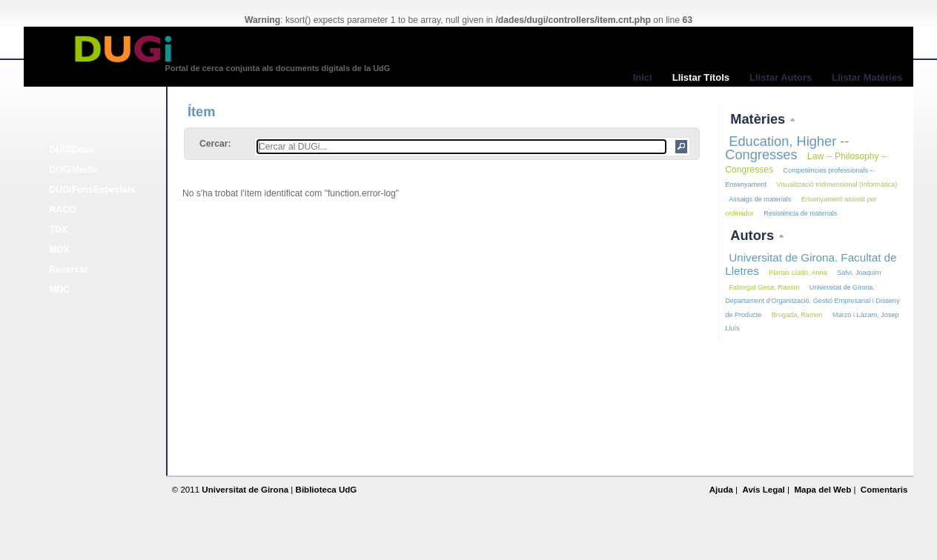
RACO (63, 210)
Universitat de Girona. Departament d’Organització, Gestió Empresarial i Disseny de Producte (812, 301)
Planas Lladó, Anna (798, 273)
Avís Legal (763, 490)
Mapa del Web (822, 490)
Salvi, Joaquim (859, 273)
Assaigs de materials (760, 199)
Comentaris (884, 490)
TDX (59, 230)
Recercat (69, 270)
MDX (60, 250)
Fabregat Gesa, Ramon (764, 287)
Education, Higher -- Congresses (787, 148)
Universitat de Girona (245, 490)
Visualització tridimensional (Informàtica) (837, 184)
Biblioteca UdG (327, 490)
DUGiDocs (72, 150)
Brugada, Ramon (797, 315)
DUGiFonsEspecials (93, 190)
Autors (754, 235)
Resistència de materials (800, 213)
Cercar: (215, 144)
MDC (60, 290)
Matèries (759, 119)
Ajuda (721, 490)
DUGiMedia (74, 170)
